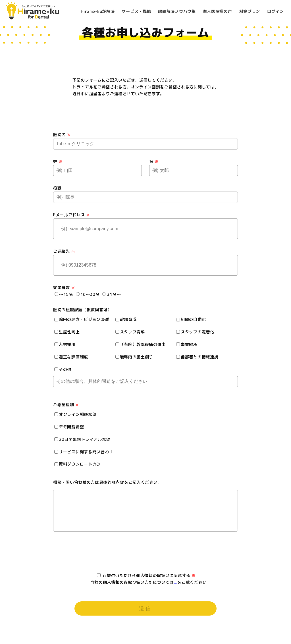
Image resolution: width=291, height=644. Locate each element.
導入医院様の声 (218, 11)
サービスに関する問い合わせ (84, 452)
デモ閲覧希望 (69, 427)
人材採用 (65, 344)
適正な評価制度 (71, 357)
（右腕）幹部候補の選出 (141, 344)
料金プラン (250, 11)
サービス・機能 (137, 11)
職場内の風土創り (134, 357)
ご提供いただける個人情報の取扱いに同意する (146, 581)
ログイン (276, 11)
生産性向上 (67, 332)
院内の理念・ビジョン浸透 (82, 319)
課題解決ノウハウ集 (177, 11)
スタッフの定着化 (195, 332)
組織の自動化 (191, 319)
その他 (63, 369)
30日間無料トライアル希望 (82, 439)
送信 (146, 614)
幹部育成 (126, 319)
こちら (176, 588)
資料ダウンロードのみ (77, 464)
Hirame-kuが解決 (98, 11)
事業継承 (187, 344)
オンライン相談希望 (75, 414)
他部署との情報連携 (197, 357)
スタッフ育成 (130, 332)
